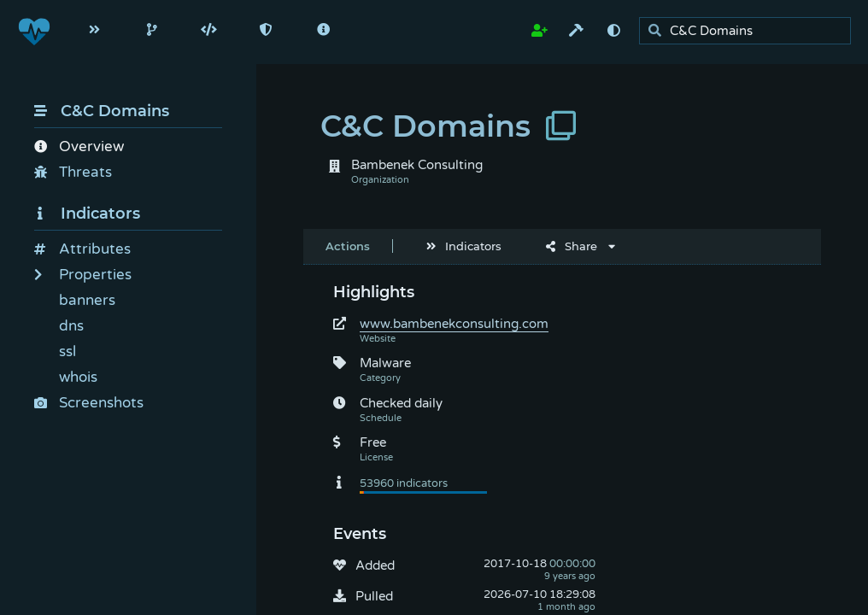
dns (71, 326)
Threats (73, 172)
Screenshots (89, 403)
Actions (348, 246)
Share (572, 246)
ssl (67, 351)
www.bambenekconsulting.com (454, 324)
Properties (83, 275)
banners (87, 300)
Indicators (87, 214)
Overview (79, 146)
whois (78, 377)
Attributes (82, 249)
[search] (750, 31)
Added (375, 565)
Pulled (374, 596)
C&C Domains (102, 111)
